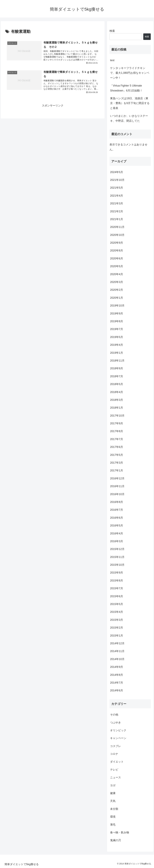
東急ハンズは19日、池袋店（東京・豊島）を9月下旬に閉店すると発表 (130, 103)
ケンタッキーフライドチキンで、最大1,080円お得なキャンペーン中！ (130, 73)
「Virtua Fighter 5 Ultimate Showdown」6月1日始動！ (126, 88)
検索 (112, 31)
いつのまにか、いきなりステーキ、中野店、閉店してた (129, 118)
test (112, 60)
